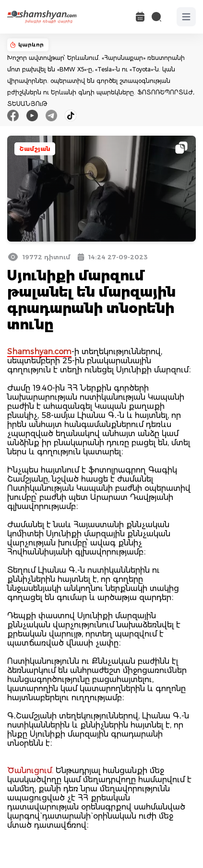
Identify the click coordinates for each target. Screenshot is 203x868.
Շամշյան (35, 149)
